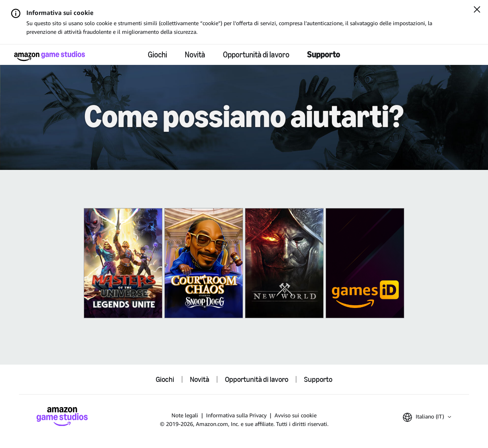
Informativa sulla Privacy (236, 415)
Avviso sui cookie (296, 415)
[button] (427, 417)
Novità (195, 55)
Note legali (185, 415)
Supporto (324, 54)
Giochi (157, 55)
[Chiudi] (477, 10)
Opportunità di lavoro (256, 55)
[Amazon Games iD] (365, 263)
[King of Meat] (204, 263)
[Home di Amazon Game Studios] (50, 56)
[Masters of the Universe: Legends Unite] (123, 263)
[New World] (284, 263)
